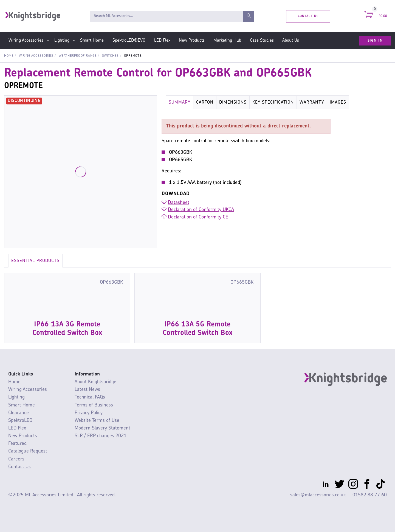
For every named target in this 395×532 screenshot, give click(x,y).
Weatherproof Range (78, 56)
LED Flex (162, 41)
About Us (291, 41)
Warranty (312, 103)
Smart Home (92, 41)
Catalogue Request (28, 451)
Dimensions (233, 103)
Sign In (375, 41)
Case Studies (262, 41)
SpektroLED (20, 421)
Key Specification (273, 103)
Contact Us (308, 16)
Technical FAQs (90, 397)
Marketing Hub (227, 41)
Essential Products (35, 261)
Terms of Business (94, 405)
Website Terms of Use (97, 421)
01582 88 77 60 (370, 495)
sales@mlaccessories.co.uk (318, 495)
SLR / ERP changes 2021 (101, 436)
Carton (205, 103)
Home (9, 56)
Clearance (19, 413)
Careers (16, 459)
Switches (110, 56)
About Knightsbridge (95, 382)
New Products (192, 41)
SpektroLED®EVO (129, 41)
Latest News (87, 390)
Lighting (62, 41)
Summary (180, 103)
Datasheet (179, 203)
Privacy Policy (89, 413)
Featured (17, 444)
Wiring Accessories (26, 41)
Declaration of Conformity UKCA (201, 210)
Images (338, 103)
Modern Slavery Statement (102, 428)
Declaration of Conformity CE (198, 217)
